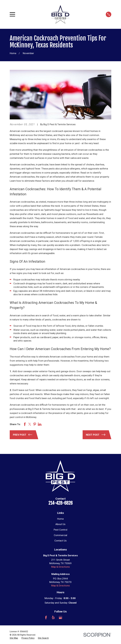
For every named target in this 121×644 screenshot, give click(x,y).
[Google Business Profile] (60, 618)
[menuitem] (14, 638)
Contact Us (60, 541)
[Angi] (68, 618)
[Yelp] (53, 618)
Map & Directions (60, 567)
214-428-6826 (60, 503)
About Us (60, 524)
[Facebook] (46, 618)
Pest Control (60, 530)
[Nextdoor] (75, 618)
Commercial (60, 535)
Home (60, 519)
